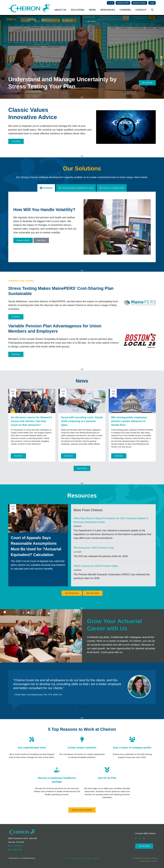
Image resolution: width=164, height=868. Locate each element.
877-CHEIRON (16, 846)
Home (67, 858)
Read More (16, 317)
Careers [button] (125, 10)
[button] (161, 57)
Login (152, 3)
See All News (82, 468)
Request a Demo (139, 3)
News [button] (92, 10)
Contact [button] (141, 10)
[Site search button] (152, 10)
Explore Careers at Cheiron (82, 810)
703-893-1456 (15, 850)
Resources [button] (108, 10)
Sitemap (96, 858)
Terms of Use (76, 858)
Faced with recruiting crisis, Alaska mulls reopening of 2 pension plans (82, 421)
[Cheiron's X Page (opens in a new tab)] (140, 838)
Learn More (16, 141)
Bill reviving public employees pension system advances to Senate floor (129, 421)
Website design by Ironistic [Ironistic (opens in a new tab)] (148, 861)
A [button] (109, 3)
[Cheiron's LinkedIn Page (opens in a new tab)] (144, 838)
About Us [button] (60, 10)
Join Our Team (144, 846)
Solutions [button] (78, 10)
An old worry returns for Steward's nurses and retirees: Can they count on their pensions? (31, 421)
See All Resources (72, 593)
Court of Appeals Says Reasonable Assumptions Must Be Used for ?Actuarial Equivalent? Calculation (36, 546)
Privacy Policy (87, 858)
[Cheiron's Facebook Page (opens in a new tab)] (136, 838)
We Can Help (147, 83)
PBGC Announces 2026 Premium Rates (96, 566)
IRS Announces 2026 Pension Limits (94, 548)
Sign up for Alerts (93, 593)
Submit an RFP (123, 3)
